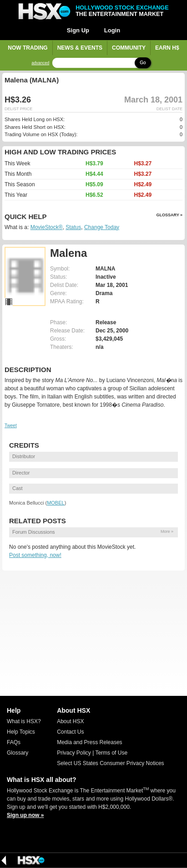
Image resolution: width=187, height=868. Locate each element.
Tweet (11, 426)
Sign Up (78, 30)
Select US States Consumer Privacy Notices (110, 763)
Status (73, 227)
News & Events (80, 48)
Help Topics (21, 732)
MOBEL (56, 503)
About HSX (70, 721)
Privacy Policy (74, 753)
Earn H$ (167, 48)
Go (143, 63)
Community (129, 48)
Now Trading (28, 48)
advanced (40, 63)
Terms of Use (111, 753)
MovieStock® (47, 227)
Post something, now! (35, 555)
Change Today (102, 227)
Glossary (18, 753)
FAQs (14, 742)
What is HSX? (24, 721)
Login (112, 30)
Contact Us (70, 732)
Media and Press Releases (89, 742)
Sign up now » (25, 815)
